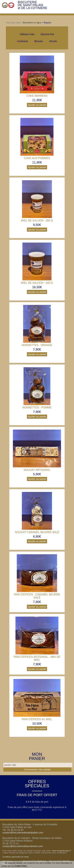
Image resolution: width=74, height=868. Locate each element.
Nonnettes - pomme (37, 408)
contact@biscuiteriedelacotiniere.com (23, 846)
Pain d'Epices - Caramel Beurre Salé (37, 596)
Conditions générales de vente (16, 857)
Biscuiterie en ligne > (33, 23)
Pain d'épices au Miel (37, 719)
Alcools (53, 41)
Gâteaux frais (27, 34)
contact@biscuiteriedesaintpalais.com (23, 833)
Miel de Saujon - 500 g (37, 283)
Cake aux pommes (37, 158)
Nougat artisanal (37, 470)
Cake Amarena (37, 96)
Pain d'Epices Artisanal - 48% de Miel (37, 658)
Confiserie (23, 41)
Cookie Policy (21, 866)
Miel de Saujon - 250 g (37, 220)
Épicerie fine (47, 34)
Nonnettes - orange (37, 345)
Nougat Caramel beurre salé (37, 532)
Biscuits (39, 41)
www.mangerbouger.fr (61, 851)
